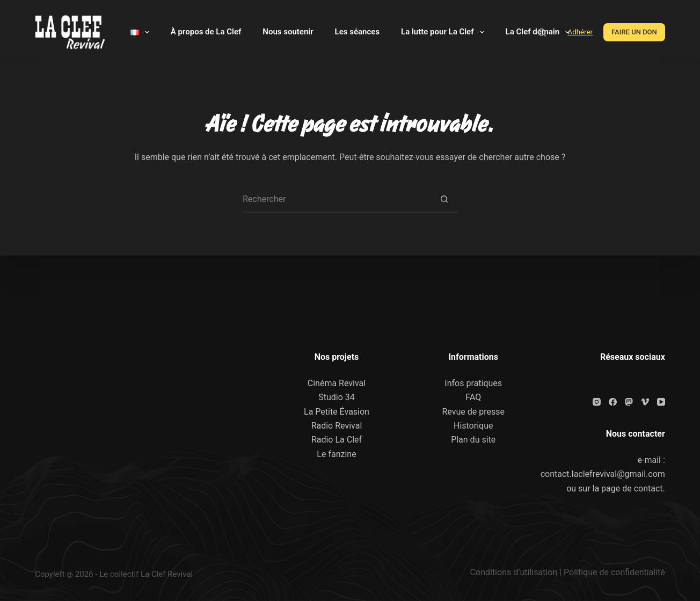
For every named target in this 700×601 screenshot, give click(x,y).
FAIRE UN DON (634, 32)
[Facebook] (613, 401)
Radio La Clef (337, 440)
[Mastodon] (629, 401)
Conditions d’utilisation (514, 572)
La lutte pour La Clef (444, 32)
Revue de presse (473, 411)
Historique (473, 426)
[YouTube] (661, 401)
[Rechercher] (542, 32)
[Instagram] (597, 401)
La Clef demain (540, 32)
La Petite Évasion (337, 411)
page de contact (632, 488)
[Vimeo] (645, 401)
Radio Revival (337, 426)
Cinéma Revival (337, 383)
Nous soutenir (288, 32)
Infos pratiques (473, 383)
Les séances (357, 32)
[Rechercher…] (337, 199)
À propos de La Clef (206, 32)
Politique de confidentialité (614, 572)
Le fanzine (336, 454)
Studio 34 (337, 397)
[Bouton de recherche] (444, 199)
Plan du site (473, 440)
